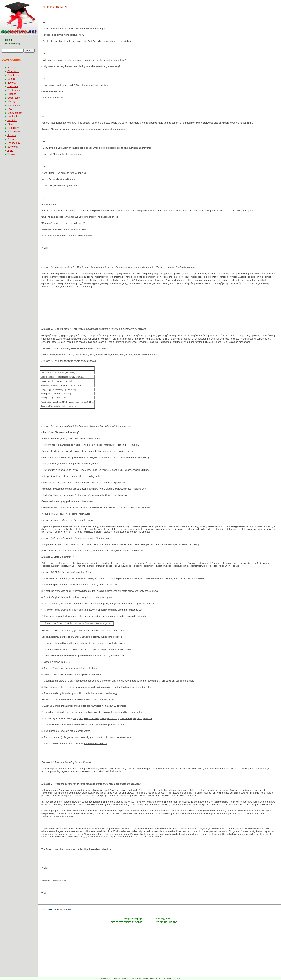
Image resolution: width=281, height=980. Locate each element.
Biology (11, 68)
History (11, 101)
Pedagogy (13, 128)
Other (10, 124)
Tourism (12, 154)
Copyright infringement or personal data (153, 978)
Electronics (13, 90)
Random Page (13, 44)
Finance (12, 94)
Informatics (13, 105)
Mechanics (13, 117)
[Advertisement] (159, 303)
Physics (12, 135)
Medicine (12, 120)
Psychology (14, 143)
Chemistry (13, 71)
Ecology (12, 83)
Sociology (13, 147)
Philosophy (14, 132)
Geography (14, 98)
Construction (14, 75)
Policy (11, 139)
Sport (10, 150)
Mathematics (14, 113)
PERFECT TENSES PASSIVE (126, 922)
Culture (11, 79)
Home (9, 40)
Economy (13, 86)
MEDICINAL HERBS (167, 922)
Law (10, 109)
